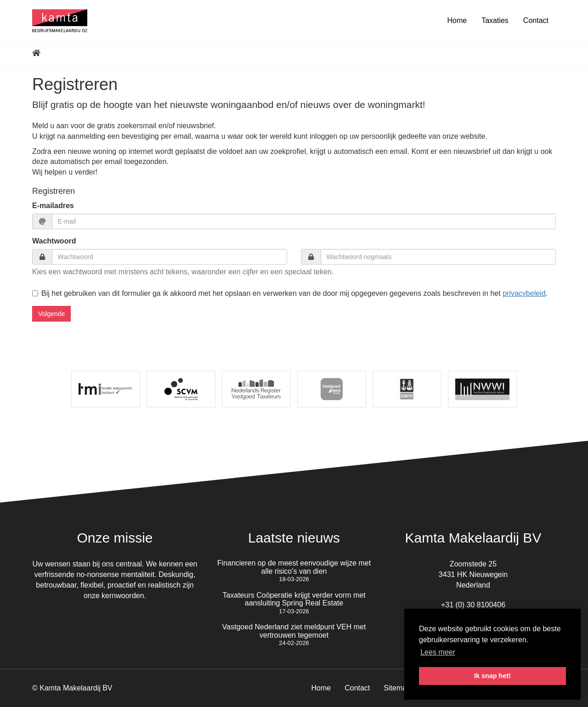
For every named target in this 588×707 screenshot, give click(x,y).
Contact (536, 20)
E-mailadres (53, 206)
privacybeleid (524, 293)
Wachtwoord (54, 241)
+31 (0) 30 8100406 (473, 605)
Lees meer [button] (438, 652)
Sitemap (397, 688)
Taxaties (495, 20)
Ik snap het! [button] (492, 676)
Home (457, 20)
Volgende (51, 314)
